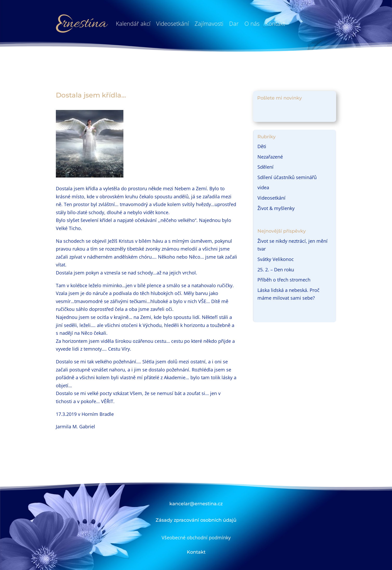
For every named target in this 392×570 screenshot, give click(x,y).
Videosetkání (172, 23)
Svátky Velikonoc (276, 259)
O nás (252, 23)
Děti (262, 146)
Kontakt (275, 23)
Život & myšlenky (276, 208)
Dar (234, 23)
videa (263, 187)
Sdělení (265, 167)
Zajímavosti (209, 23)
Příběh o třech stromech (284, 280)
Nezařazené (270, 157)
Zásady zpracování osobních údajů (196, 520)
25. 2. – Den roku (276, 270)
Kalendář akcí (133, 23)
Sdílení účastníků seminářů (287, 177)
